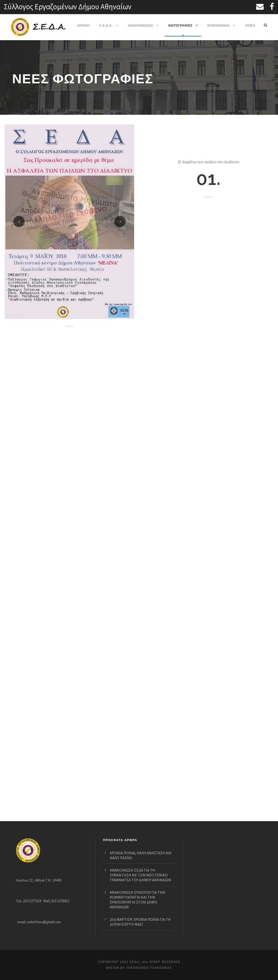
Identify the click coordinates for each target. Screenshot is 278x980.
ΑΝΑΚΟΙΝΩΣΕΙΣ (141, 25)
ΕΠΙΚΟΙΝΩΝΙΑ (219, 25)
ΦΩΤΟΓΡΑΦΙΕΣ (181, 25)
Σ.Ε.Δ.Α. (107, 25)
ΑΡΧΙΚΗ (85, 25)
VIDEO (250, 25)
